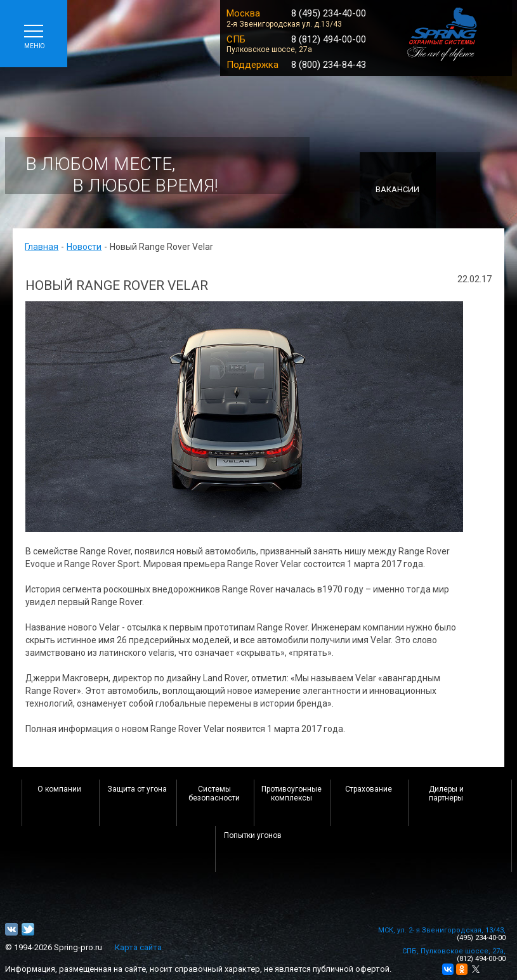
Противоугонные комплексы (291, 794)
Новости (84, 247)
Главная (42, 247)
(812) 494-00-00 (481, 959)
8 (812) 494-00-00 (329, 39)
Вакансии (397, 189)
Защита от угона (137, 789)
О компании (59, 789)
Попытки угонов (253, 835)
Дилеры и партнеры (446, 794)
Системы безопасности (214, 794)
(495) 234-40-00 (481, 938)
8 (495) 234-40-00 (329, 13)
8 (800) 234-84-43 (329, 65)
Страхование (369, 789)
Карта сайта (138, 947)
